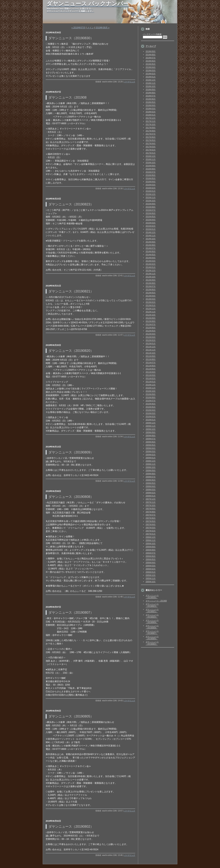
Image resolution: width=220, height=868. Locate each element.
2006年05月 (151, 559)
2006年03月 (151, 566)
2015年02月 (151, 226)
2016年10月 (151, 163)
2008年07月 (151, 477)
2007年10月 (151, 505)
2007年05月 (151, 521)
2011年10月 (151, 353)
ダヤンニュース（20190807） (152, 632)
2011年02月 (151, 378)
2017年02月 (151, 150)
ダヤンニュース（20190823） (152, 605)
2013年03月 (151, 299)
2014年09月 (151, 242)
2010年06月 (151, 404)
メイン (90, 28)
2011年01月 (151, 382)
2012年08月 (151, 321)
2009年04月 (151, 448)
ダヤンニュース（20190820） (152, 616)
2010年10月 (151, 391)
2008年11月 (151, 464)
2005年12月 (151, 575)
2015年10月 (151, 201)
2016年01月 (151, 191)
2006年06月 (151, 556)
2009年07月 (151, 439)
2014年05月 (151, 255)
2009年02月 (151, 455)
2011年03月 (151, 375)
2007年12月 (151, 499)
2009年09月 (151, 432)
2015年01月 (151, 229)
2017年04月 (151, 144)
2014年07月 (151, 248)
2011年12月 (151, 347)
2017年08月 (151, 131)
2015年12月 (151, 194)
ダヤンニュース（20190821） (152, 611)
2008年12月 (151, 461)
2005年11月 (151, 578)
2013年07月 (151, 286)
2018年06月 (151, 99)
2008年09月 (151, 471)
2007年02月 (151, 531)
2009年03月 (151, 451)
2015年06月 (151, 213)
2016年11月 (151, 159)
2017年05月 (151, 140)
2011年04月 (151, 372)
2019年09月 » (103, 28)
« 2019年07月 (78, 28)
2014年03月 (151, 261)
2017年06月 (151, 137)
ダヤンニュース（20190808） (152, 627)
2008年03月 (151, 490)
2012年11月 (151, 312)
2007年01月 (151, 534)
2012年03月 (151, 337)
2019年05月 (151, 64)
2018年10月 (151, 86)
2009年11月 (151, 426)
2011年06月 (151, 366)
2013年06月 (151, 290)
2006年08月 (151, 550)
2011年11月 (151, 350)
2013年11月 (151, 274)
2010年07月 (151, 401)
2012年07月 (151, 324)
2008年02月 (151, 493)
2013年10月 (151, 277)
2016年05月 (151, 178)
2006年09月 (151, 547)
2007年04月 (151, 524)
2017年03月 (151, 147)
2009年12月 (151, 423)
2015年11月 (151, 197)
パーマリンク (130, 82)
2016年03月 (151, 185)
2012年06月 (151, 328)
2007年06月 (151, 518)
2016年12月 (151, 156)
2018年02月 (151, 112)
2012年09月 (151, 318)
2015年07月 (151, 210)
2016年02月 (151, 188)
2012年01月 (151, 344)
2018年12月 (151, 80)
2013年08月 (151, 283)
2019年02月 (151, 74)
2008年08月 (151, 474)
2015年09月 (151, 204)
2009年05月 (151, 445)
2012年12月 (151, 309)
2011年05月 (151, 369)
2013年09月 (151, 280)
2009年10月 (151, 429)
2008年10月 (151, 467)
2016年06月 (151, 175)
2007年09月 (151, 509)
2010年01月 (151, 420)
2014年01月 (151, 267)
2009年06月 (151, 442)
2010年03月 (151, 413)
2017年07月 (151, 134)
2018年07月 (151, 96)
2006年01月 (151, 572)
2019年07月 (151, 58)
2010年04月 (151, 410)
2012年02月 (151, 340)
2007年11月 (151, 502)
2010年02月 (151, 417)
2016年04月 (151, 182)
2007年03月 (151, 528)
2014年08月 (151, 245)
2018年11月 (151, 83)
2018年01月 (151, 115)
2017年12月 (151, 118)
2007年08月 (151, 512)
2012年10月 (151, 315)
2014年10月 (151, 239)
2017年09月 (151, 128)
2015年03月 (151, 223)
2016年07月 (151, 172)
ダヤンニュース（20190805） (152, 638)
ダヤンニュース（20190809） (152, 621)
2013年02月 (151, 302)
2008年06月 (151, 480)
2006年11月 (151, 540)
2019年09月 (151, 51)
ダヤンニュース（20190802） (152, 643)
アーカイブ (151, 46)
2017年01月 (151, 153)
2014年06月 (151, 251)
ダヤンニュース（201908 (156, 601)
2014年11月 (151, 236)
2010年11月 (151, 388)
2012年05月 (151, 331)
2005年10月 (151, 582)
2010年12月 (151, 385)
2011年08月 (151, 359)
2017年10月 (151, 124)
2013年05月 (151, 293)
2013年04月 (151, 296)
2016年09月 (151, 166)
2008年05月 (151, 483)
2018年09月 (151, 90)
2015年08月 (151, 207)
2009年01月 (151, 458)
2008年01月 (151, 496)
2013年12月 (151, 271)
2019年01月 (151, 77)
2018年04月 (151, 105)
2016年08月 (151, 169)
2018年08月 (151, 93)
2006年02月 (151, 569)
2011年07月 (151, 363)
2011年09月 (151, 356)
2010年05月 (151, 407)
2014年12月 (151, 232)
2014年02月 (151, 264)
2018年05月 (151, 102)
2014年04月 (151, 258)
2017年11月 (151, 121)
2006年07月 (151, 553)
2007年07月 (151, 515)
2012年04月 (151, 334)
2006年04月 (151, 563)
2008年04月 (151, 486)
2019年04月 (151, 67)
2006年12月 (151, 537)
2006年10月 (151, 544)
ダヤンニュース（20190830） (152, 597)
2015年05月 (151, 217)
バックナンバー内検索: (152, 34)
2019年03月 (151, 70)
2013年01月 (151, 305)
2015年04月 (151, 220)
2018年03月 (151, 109)
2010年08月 (151, 397)
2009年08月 (151, 436)
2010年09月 (151, 394)
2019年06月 (151, 61)
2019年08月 (151, 55)
